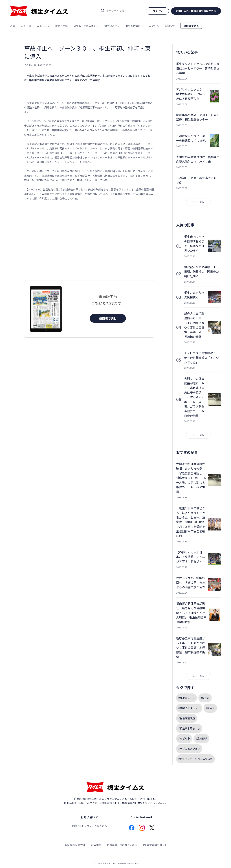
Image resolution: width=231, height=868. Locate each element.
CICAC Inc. (134, 863)
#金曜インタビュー (189, 708)
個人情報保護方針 (75, 845)
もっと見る (199, 202)
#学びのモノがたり (189, 749)
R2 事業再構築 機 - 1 (155, 845)
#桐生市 (205, 698)
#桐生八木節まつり (189, 728)
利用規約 (96, 845)
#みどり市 (184, 738)
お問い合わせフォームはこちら (89, 826)
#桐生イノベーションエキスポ (195, 759)
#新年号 (210, 708)
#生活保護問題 (187, 718)
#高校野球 (201, 738)
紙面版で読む (108, 318)
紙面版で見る (191, 26)
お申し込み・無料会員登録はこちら (196, 11)
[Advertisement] (89, 240)
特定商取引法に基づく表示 (122, 845)
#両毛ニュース (187, 698)
